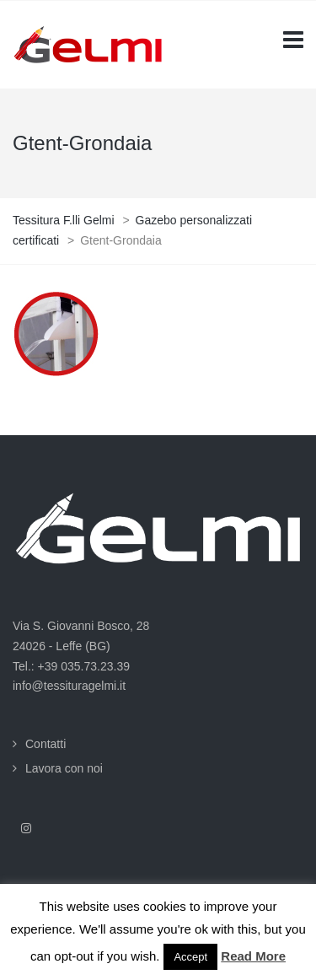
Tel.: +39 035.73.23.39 (71, 666)
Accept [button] (190, 957)
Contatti (46, 744)
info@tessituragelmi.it (69, 686)
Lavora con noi (64, 768)
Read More (253, 956)
